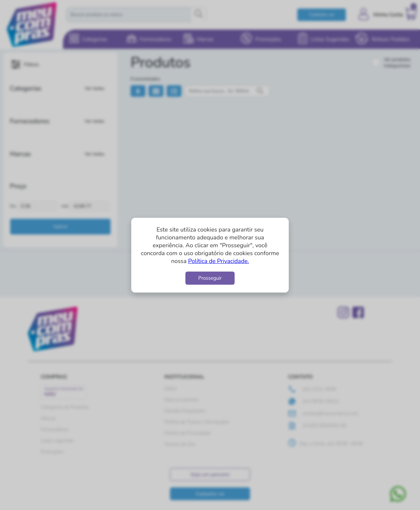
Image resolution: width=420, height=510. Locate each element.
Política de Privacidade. (218, 261)
